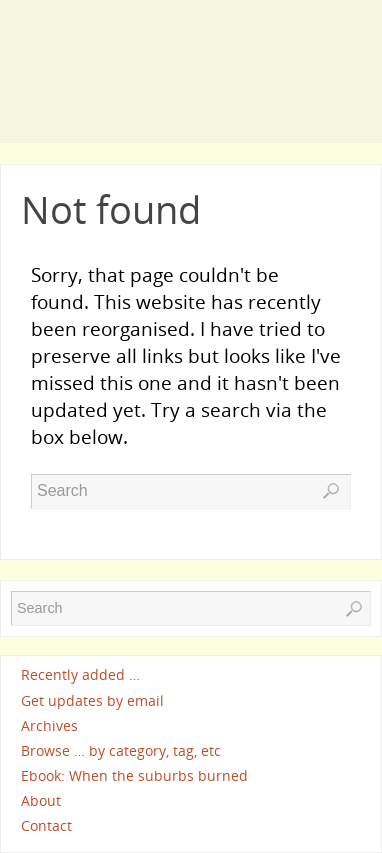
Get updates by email (92, 700)
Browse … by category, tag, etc (121, 750)
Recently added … (80, 675)
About (41, 800)
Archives (49, 725)
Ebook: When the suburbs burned (134, 775)
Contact (46, 825)
